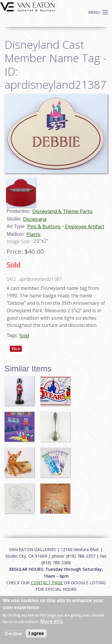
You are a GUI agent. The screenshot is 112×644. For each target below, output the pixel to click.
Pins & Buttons (44, 227)
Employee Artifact (85, 227)
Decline (14, 634)
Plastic (33, 234)
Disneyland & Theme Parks (62, 211)
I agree (36, 633)
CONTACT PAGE (47, 583)
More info (52, 621)
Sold (24, 336)
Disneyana (35, 219)
